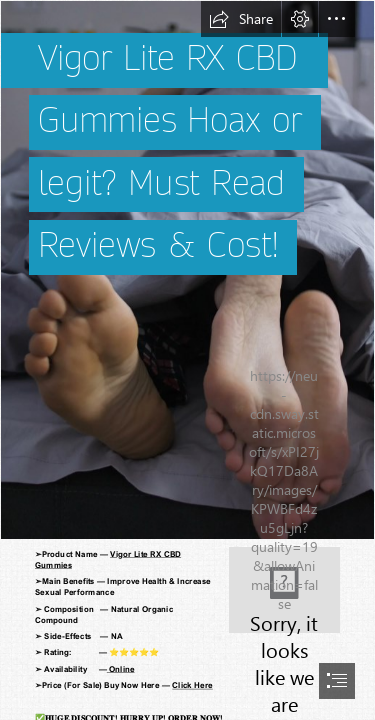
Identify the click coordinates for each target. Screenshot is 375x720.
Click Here (192, 685)
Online (121, 669)
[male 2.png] (187, 270)
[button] (241, 19)
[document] (187, 360)
